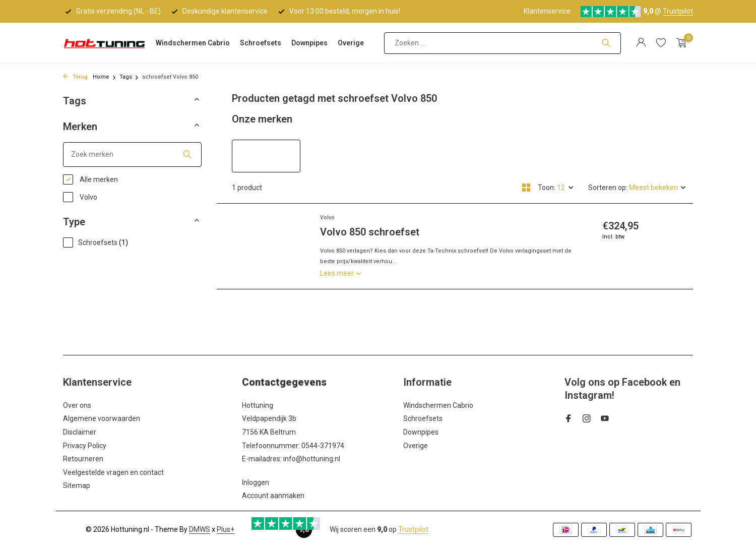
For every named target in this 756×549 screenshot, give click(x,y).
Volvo (80, 197)
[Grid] (526, 188)
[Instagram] (587, 419)
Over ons (77, 405)
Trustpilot (678, 11)
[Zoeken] (502, 43)
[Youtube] (605, 419)
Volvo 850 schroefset (370, 232)
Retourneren (83, 459)
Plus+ (226, 529)
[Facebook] (569, 419)
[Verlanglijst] (661, 43)
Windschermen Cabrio (193, 43)
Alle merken (90, 179)
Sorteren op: (608, 188)
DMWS (200, 529)
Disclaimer (80, 432)
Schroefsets (261, 43)
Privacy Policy (85, 446)
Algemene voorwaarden (102, 418)
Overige (351, 43)
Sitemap (77, 485)
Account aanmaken (273, 496)
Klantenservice (547, 11)
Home (105, 77)
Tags (129, 77)
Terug (75, 77)
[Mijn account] (641, 43)
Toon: (547, 188)
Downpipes (309, 43)
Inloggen (256, 482)
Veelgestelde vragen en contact (113, 472)
